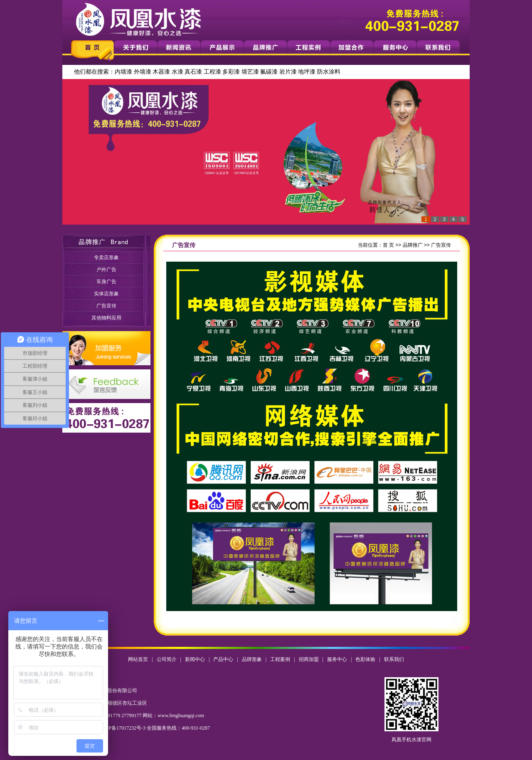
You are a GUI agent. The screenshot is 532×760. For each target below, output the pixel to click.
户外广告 (106, 270)
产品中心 (223, 659)
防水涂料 (329, 72)
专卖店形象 (106, 257)
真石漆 (193, 72)
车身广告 (106, 282)
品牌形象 (252, 659)
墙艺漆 (250, 72)
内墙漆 (123, 72)
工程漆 (212, 72)
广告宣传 (106, 306)
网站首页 (138, 659)
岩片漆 (288, 72)
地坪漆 (307, 72)
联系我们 (394, 659)
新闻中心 (195, 659)
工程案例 (280, 659)
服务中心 (337, 659)
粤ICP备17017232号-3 (122, 728)
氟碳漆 (269, 72)
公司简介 (167, 659)
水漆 (177, 72)
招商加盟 (309, 659)
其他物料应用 (106, 318)
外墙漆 (143, 72)
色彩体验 (365, 659)
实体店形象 (106, 294)
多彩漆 (231, 72)
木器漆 (161, 72)
